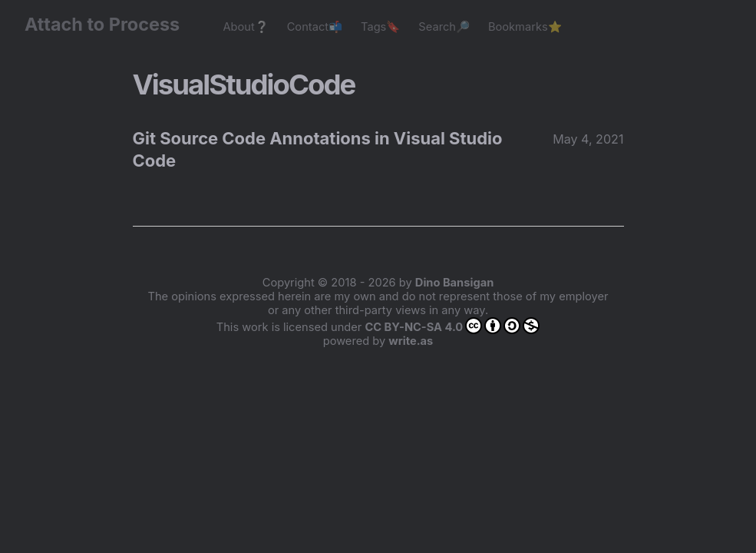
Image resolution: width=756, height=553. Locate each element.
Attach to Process (110, 24)
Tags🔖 (380, 27)
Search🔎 (444, 27)
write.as (411, 341)
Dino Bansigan (454, 283)
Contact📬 (315, 27)
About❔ (245, 27)
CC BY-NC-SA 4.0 (452, 326)
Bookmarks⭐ (525, 27)
